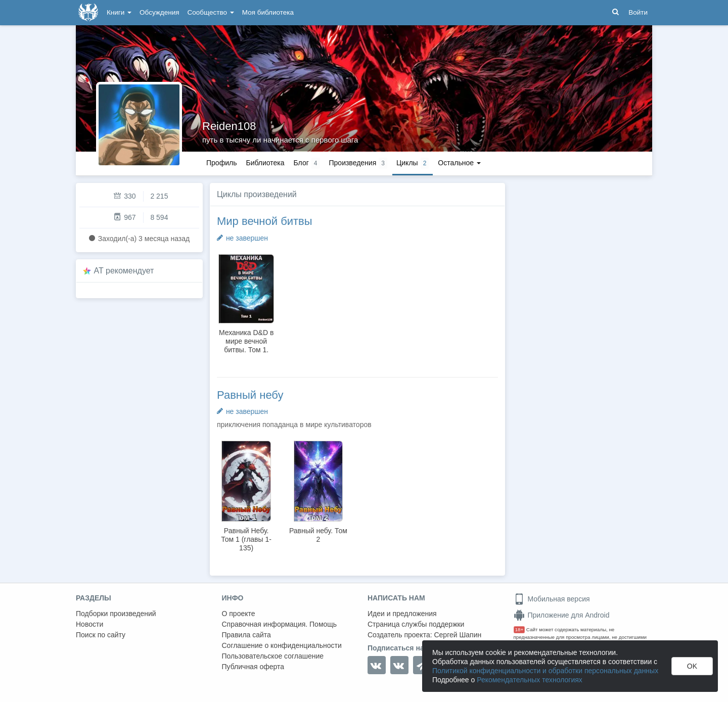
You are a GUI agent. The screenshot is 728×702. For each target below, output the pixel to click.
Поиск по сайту (101, 635)
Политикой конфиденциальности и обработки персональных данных (545, 671)
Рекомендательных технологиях (530, 680)
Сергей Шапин (458, 635)
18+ (519, 629)
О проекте (239, 614)
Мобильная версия (552, 599)
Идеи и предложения (402, 614)
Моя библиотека (268, 12)
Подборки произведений (116, 614)
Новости (89, 624)
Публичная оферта (253, 667)
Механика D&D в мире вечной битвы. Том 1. (246, 341)
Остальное (459, 163)
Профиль (221, 163)
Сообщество (211, 12)
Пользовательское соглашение (273, 656)
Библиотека (265, 163)
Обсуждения (159, 12)
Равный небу (250, 395)
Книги (119, 12)
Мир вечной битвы (265, 221)
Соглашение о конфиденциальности (282, 645)
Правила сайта (246, 635)
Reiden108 (229, 126)
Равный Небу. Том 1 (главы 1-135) (246, 539)
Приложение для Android (562, 615)
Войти (638, 12)
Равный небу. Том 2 (318, 535)
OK (692, 666)
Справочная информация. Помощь (280, 624)
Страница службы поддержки (416, 624)
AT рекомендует (124, 271)
